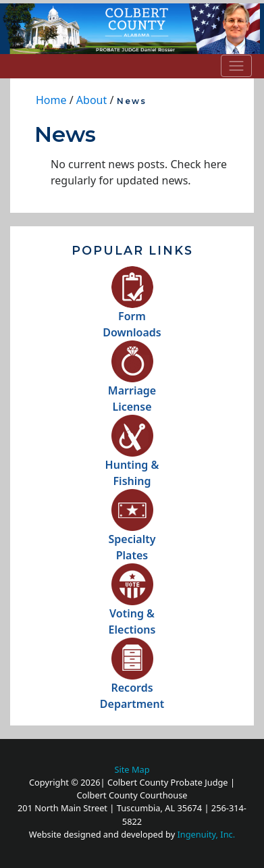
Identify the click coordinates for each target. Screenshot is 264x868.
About (91, 100)
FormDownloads (132, 309)
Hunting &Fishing (132, 458)
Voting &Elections (132, 606)
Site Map (132, 769)
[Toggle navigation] (237, 66)
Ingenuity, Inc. (207, 834)
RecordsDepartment (132, 681)
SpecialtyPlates (132, 532)
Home (51, 100)
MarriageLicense (132, 383)
